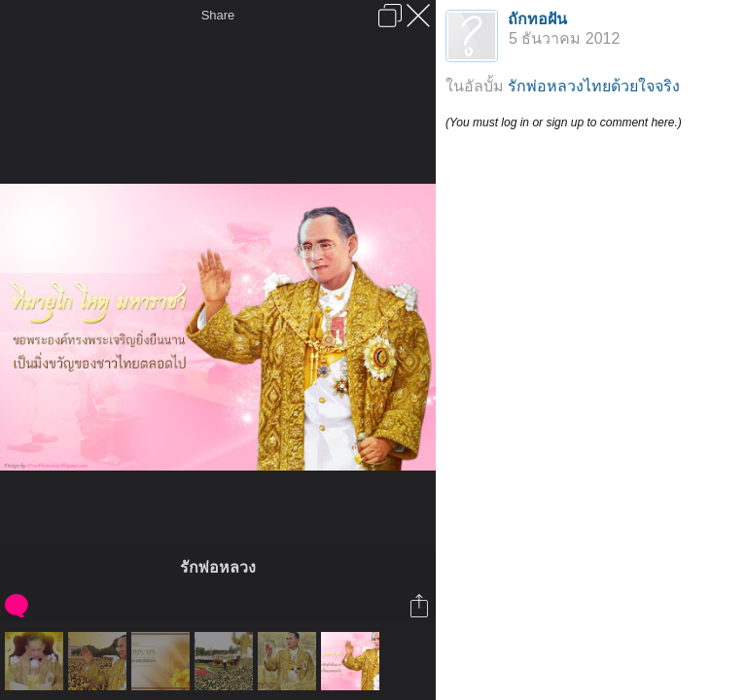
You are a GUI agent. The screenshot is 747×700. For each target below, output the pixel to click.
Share (218, 15)
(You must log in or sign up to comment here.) (564, 122)
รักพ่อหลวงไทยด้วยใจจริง (594, 86)
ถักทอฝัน (537, 19)
